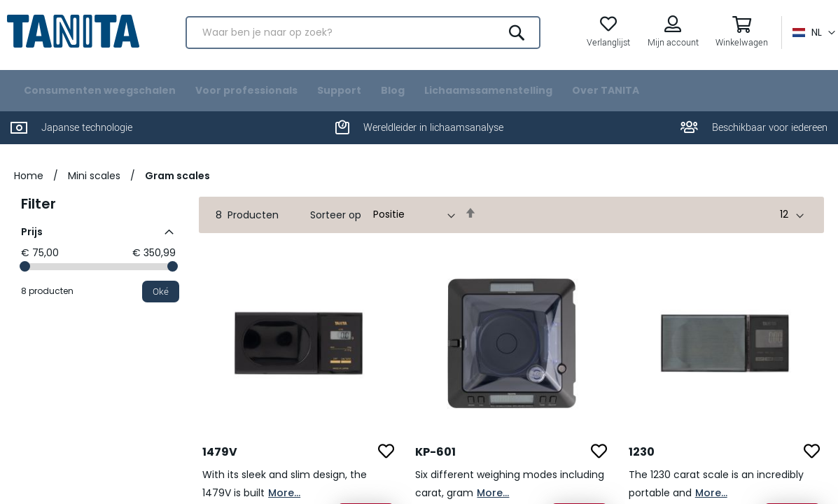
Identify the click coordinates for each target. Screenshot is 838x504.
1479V (220, 467)
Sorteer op (336, 230)
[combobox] (363, 40)
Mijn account (670, 50)
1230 (642, 467)
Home (29, 191)
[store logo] (77, 37)
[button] (810, 39)
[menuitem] (100, 106)
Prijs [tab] (32, 247)
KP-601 (435, 467)
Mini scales (94, 191)
